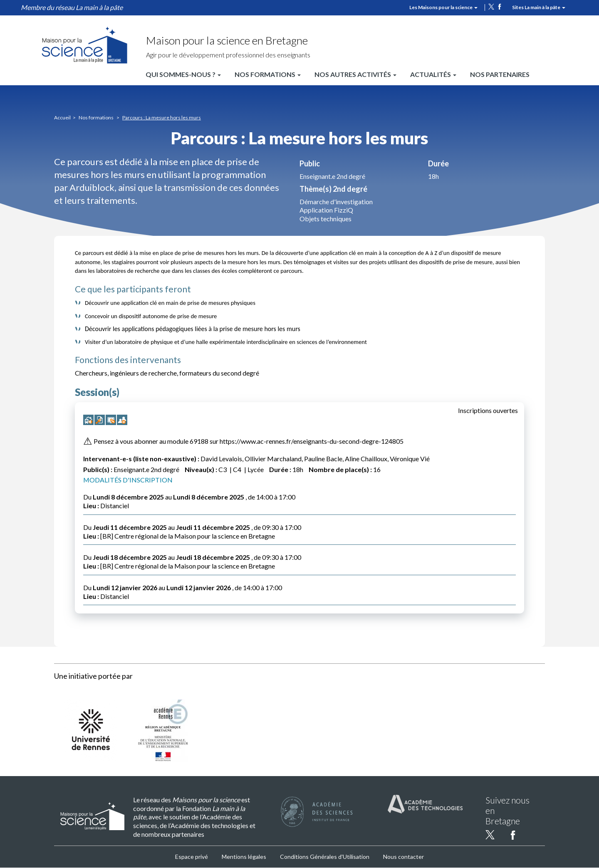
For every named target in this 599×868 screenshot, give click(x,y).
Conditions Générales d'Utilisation (325, 857)
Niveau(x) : (201, 469)
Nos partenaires (500, 74)
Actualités (433, 74)
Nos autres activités (355, 74)
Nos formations (268, 74)
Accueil (62, 117)
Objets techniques (325, 219)
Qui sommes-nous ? (183, 74)
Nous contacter (403, 857)
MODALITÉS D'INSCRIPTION (128, 480)
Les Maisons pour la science (443, 7)
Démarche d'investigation (336, 202)
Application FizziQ (326, 210)
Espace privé (192, 857)
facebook (500, 7)
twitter (491, 7)
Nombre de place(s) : (340, 469)
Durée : (280, 469)
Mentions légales (244, 857)
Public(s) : (98, 469)
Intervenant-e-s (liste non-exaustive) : (141, 459)
